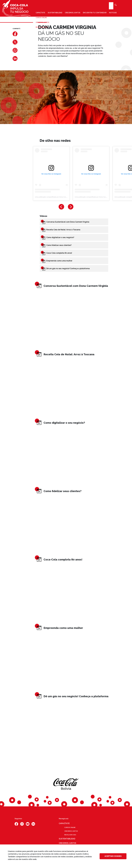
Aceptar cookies (113, 856)
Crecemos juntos (73, 13)
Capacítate (40, 13)
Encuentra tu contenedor (95, 13)
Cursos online (70, 827)
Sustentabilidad (55, 13)
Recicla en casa (70, 835)
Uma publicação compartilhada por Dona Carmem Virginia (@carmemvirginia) (62, 197)
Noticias (113, 13)
